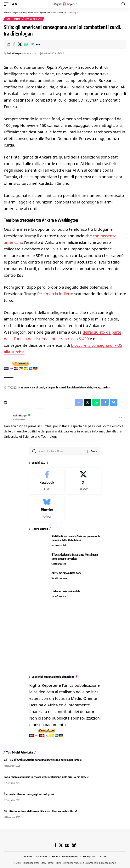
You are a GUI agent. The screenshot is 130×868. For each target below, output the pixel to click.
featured (61, 387)
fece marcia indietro (55, 294)
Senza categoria (59, 564)
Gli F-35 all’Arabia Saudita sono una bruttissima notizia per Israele (43, 760)
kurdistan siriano (77, 387)
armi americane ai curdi (31, 387)
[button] (7, 4)
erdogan (50, 387)
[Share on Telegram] (32, 44)
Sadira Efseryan (14, 53)
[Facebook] (125, 417)
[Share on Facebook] (14, 44)
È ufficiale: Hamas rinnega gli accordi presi (29, 794)
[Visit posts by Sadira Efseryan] (7, 417)
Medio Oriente (33, 19)
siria (90, 387)
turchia (106, 387)
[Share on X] (20, 44)
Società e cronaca (59, 578)
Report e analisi (59, 545)
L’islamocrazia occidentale (66, 591)
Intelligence (15, 12)
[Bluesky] (47, 509)
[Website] (120, 417)
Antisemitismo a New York (66, 573)
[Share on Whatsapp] (26, 44)
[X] (83, 481)
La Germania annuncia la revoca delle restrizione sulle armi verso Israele (46, 777)
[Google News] (67, 845)
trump (97, 387)
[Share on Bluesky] (114, 402)
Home (6, 12)
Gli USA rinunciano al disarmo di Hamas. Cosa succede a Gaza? (40, 811)
